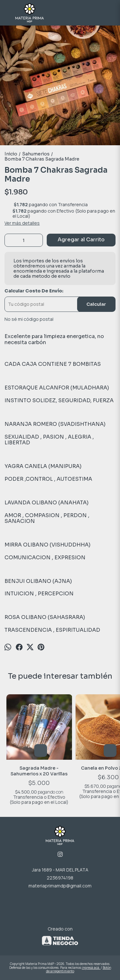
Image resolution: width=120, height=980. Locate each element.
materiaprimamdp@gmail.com (60, 886)
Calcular (96, 304)
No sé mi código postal (29, 319)
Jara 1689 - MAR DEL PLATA (60, 870)
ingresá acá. (91, 968)
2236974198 (60, 878)
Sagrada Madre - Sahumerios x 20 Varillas (39, 771)
